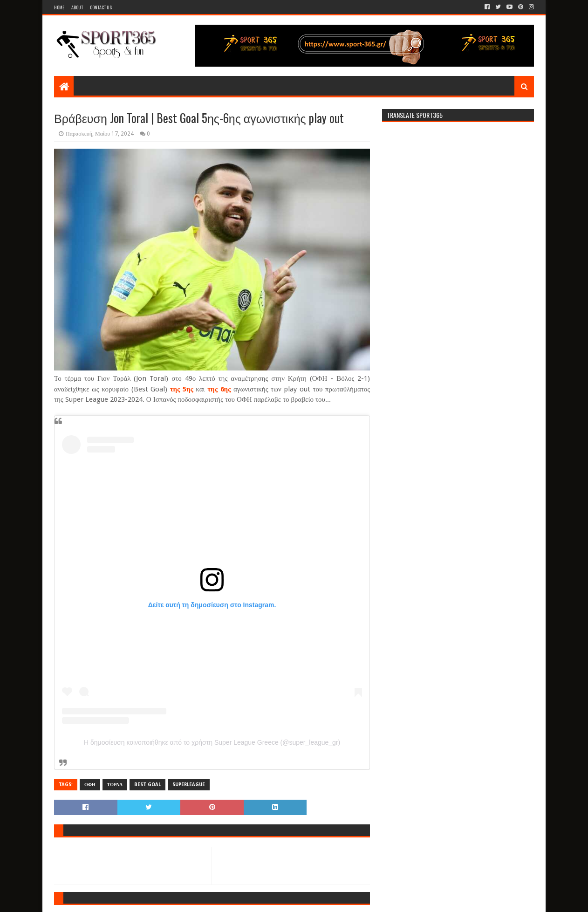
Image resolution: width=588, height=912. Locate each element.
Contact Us (101, 7)
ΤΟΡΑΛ (115, 785)
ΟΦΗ (90, 785)
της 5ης (182, 389)
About (77, 7)
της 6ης (219, 389)
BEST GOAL (147, 785)
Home (59, 7)
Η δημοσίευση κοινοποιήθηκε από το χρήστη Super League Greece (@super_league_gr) (212, 742)
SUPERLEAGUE (189, 785)
